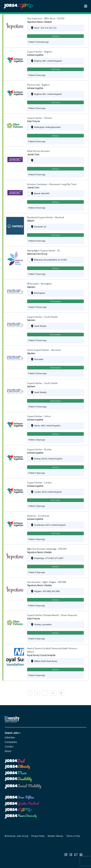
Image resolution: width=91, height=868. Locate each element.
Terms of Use (73, 836)
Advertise (10, 738)
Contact (9, 747)
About (8, 751)
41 (53, 693)
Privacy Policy (38, 836)
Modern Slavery (56, 836)
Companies (11, 742)
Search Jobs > (13, 733)
